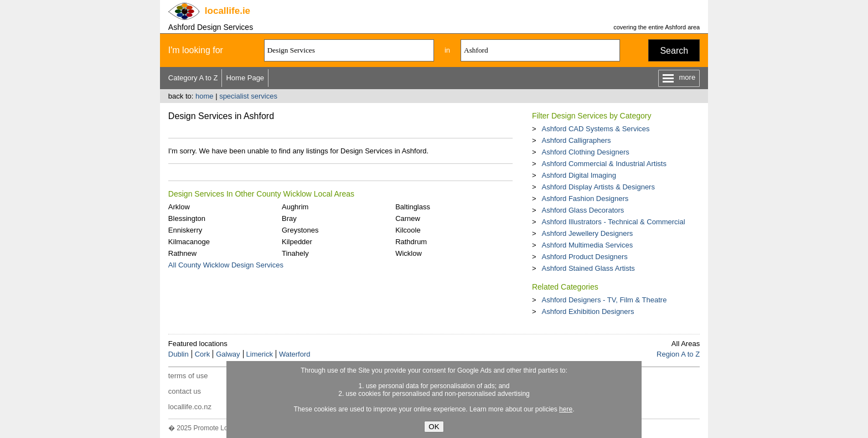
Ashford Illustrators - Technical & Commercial (613, 222)
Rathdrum (411, 242)
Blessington (187, 218)
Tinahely (295, 253)
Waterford (295, 354)
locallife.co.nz (190, 407)
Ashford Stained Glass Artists (588, 268)
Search (674, 51)
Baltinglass (413, 207)
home (205, 96)
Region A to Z (678, 354)
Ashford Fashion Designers (585, 199)
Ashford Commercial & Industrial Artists (604, 164)
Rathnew (182, 253)
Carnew (408, 218)
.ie (228, 11)
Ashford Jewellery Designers (587, 233)
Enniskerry (185, 230)
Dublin (179, 354)
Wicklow (409, 253)
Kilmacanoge (189, 242)
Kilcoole (408, 230)
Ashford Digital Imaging (578, 175)
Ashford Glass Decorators (583, 210)
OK (434, 427)
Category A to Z (193, 78)
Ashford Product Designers (584, 257)
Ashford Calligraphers (576, 140)
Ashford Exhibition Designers (588, 311)
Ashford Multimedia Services (587, 245)
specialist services (248, 96)
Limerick (260, 354)
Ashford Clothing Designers (585, 152)
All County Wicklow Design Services (226, 265)
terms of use (188, 376)
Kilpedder (297, 242)
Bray (289, 218)
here (566, 409)
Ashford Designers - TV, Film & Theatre (604, 300)
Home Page (245, 78)
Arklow (179, 207)
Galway (228, 354)
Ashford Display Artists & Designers (598, 187)
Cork (202, 354)
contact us (185, 391)
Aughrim (295, 207)
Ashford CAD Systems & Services (595, 129)
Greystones (300, 230)
